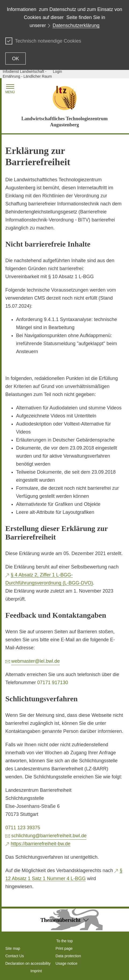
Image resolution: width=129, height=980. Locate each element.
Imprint (36, 971)
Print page (64, 948)
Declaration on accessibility (28, 963)
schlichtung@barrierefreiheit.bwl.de (49, 836)
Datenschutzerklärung (76, 25)
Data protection (68, 956)
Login (58, 71)
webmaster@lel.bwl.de (35, 661)
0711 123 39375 (23, 828)
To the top (64, 941)
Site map (13, 948)
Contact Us (15, 956)
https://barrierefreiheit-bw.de (41, 844)
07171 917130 (53, 683)
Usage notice (67, 963)
